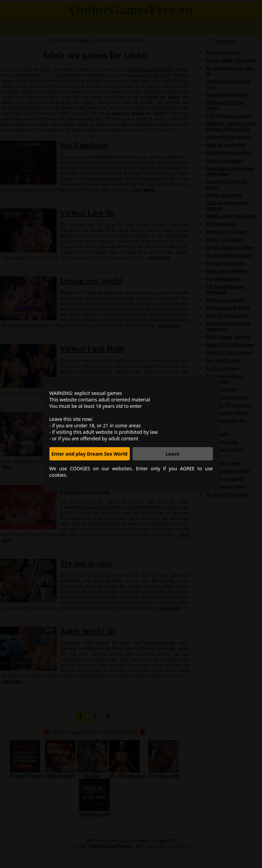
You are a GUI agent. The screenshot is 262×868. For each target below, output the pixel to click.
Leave (173, 454)
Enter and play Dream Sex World (89, 454)
